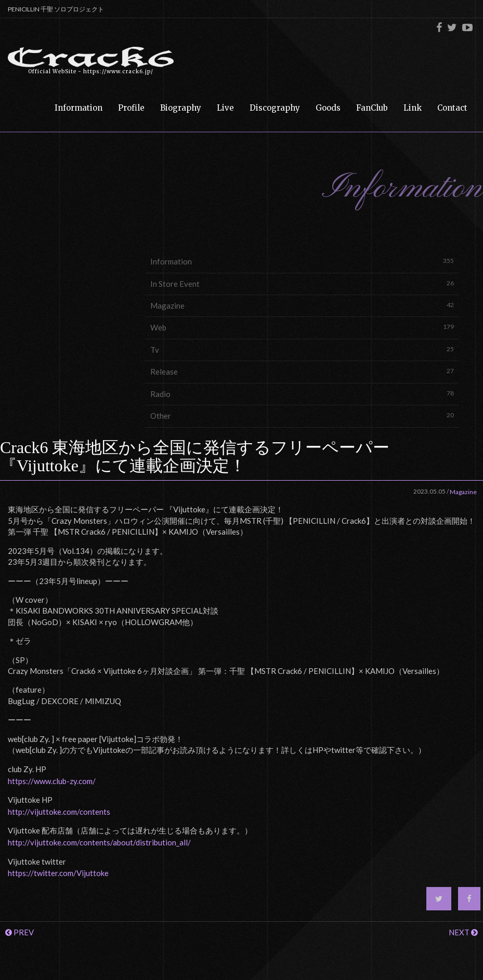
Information (302, 261)
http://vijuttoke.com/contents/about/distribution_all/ (99, 842)
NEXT (463, 932)
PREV (19, 932)
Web (302, 327)
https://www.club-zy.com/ (52, 781)
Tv (302, 349)
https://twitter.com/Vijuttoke (58, 873)
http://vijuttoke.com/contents (59, 812)
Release (302, 371)
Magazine (302, 305)
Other (302, 415)
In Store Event (302, 283)
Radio (302, 394)
